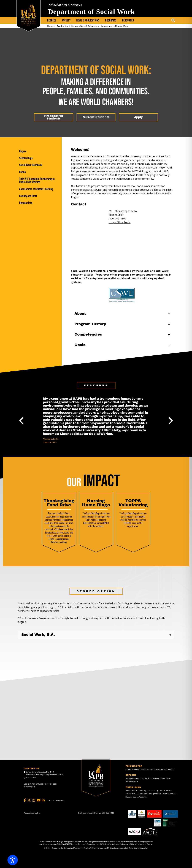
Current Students (132, 769)
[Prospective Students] (54, 117)
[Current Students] (96, 117)
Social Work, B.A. (38, 635)
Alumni (171, 769)
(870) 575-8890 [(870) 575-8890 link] (117, 218)
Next (170, 421)
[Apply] (138, 117)
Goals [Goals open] (80, 345)
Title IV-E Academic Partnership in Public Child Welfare (37, 180)
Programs (111, 21)
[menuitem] (52, 21)
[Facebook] (25, 800)
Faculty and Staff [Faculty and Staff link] (28, 196)
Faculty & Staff (146, 769)
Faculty (66, 21)
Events (134, 791)
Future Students (160, 769)
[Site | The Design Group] (56, 800)
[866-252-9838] (108, 813)
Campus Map (153, 791)
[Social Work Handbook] (38, 165)
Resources (128, 21)
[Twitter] (29, 800)
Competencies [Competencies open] (88, 334)
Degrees (52, 21)
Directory (143, 791)
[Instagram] (34, 800)
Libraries (144, 778)
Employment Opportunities (160, 778)
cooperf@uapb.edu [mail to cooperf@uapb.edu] (120, 222)
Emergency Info (155, 794)
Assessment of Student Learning (36, 189)
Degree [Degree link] (23, 151)
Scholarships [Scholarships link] (26, 158)
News (128, 791)
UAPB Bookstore (132, 782)
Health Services (166, 791)
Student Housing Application (137, 797)
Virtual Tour (130, 794)
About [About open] (80, 314)
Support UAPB (142, 794)
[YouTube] (38, 800)
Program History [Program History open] (90, 324)
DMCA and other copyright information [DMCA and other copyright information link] (122, 848)
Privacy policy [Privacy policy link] (143, 848)
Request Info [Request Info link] (26, 203)
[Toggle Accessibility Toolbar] (13, 860)
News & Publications (88, 21)
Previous (22, 421)
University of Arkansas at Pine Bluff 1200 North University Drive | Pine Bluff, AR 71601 (45, 773)
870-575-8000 (31, 778)
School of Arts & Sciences (65, 5)
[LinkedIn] (43, 800)
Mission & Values (170, 794)
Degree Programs (132, 778)
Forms (22, 172)
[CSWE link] (122, 295)
